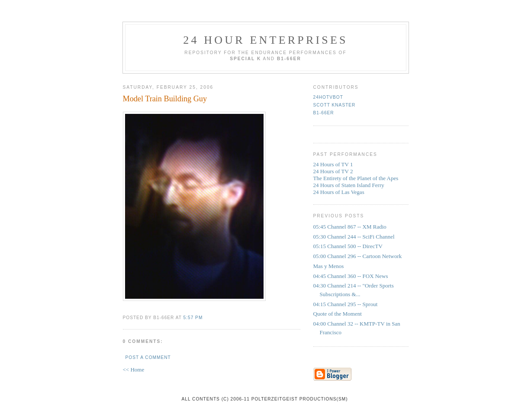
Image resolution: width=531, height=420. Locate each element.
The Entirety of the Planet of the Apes (356, 178)
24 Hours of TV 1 (333, 164)
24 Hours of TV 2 (333, 171)
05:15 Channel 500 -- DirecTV (348, 246)
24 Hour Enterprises (265, 40)
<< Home (134, 370)
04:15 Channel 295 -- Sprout (346, 304)
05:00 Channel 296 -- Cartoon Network (358, 256)
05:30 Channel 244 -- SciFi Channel (354, 237)
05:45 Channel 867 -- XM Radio (350, 227)
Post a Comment (148, 357)
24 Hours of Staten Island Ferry (349, 185)
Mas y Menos (329, 266)
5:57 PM (193, 318)
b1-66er (324, 113)
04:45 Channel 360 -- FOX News (351, 276)
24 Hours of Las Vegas (339, 192)
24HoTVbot (328, 97)
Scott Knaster (335, 105)
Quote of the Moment (338, 314)
